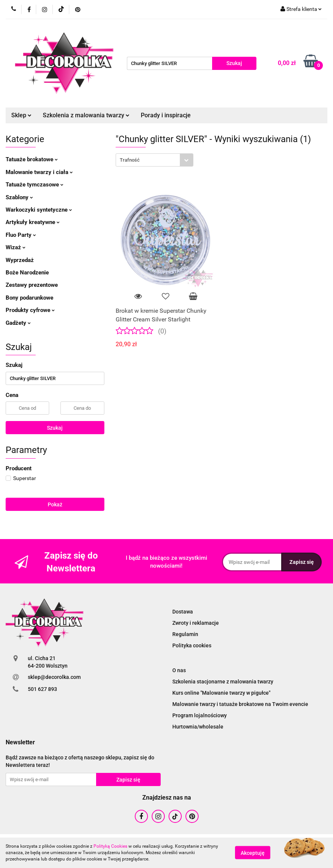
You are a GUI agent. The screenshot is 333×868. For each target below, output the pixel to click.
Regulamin (185, 634)
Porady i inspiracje (166, 115)
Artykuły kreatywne (33, 222)
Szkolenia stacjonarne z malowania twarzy (223, 682)
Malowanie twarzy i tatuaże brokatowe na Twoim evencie (240, 704)
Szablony (19, 197)
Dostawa (183, 612)
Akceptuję (253, 853)
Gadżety (18, 323)
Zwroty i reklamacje (196, 623)
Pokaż (55, 504)
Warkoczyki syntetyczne (39, 210)
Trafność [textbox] (130, 160)
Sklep (21, 115)
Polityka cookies (192, 645)
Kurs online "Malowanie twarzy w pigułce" (221, 693)
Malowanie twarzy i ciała (39, 172)
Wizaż (16, 247)
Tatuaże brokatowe (32, 159)
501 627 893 (42, 689)
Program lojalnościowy (200, 715)
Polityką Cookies (110, 846)
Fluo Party (21, 235)
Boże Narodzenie (27, 273)
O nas (179, 670)
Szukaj (55, 428)
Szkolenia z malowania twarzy (86, 115)
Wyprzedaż (20, 260)
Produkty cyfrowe (30, 310)
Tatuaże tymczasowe (35, 185)
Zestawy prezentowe (32, 285)
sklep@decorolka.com (54, 677)
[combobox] (154, 160)
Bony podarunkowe (29, 298)
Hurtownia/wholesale (198, 727)
